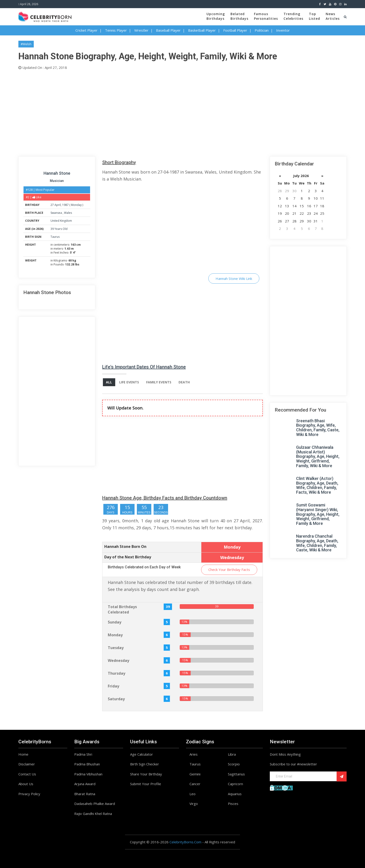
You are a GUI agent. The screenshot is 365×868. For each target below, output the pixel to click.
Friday (113, 686)
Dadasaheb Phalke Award (95, 804)
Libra (232, 754)
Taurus (55, 237)
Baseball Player (168, 30)
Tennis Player (116, 30)
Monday (76, 205)
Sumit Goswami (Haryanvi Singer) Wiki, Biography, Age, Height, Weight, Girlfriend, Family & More (318, 514)
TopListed (314, 16)
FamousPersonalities (266, 16)
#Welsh (26, 44)
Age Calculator (142, 754)
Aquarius (235, 794)
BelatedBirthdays (239, 16)
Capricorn (235, 784)
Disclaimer (27, 764)
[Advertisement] (158, 112)
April (58, 205)
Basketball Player (202, 30)
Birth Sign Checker (145, 764)
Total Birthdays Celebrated (122, 610)
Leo (193, 794)
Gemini (195, 774)
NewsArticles (333, 16)
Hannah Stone (57, 173)
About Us (26, 784)
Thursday (117, 673)
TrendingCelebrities (293, 16)
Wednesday (118, 660)
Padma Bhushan (87, 764)
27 (52, 205)
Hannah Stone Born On (125, 546)
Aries (194, 754)
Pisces (233, 804)
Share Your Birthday (146, 774)
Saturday (116, 699)
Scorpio (234, 764)
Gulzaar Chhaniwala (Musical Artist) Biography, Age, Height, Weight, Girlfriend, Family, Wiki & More (318, 456)
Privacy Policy (29, 794)
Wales (68, 213)
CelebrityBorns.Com (185, 842)
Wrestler (141, 30)
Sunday (115, 622)
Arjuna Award (85, 784)
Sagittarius (236, 774)
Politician (262, 30)
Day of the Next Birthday (128, 557)
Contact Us (27, 774)
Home (23, 754)
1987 (65, 205)
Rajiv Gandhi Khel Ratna (93, 814)
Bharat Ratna (85, 794)
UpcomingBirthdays (216, 16)
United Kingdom (61, 221)
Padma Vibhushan (88, 774)
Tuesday (116, 648)
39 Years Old (59, 229)
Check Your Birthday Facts (229, 570)
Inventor (283, 30)
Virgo (194, 804)
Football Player (235, 30)
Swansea (57, 213)
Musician (57, 181)
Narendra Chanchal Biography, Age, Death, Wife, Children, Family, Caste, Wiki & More (317, 543)
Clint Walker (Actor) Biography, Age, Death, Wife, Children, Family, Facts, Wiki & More (317, 485)
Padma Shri (83, 754)
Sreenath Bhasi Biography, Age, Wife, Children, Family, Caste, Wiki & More (318, 428)
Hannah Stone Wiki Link (234, 278)
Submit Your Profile (146, 784)
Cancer (195, 784)
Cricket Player (86, 30)
